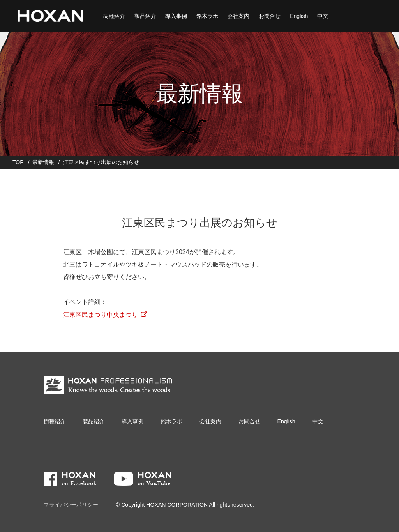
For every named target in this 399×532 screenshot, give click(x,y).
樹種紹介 (113, 16)
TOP (18, 162)
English (298, 16)
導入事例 (175, 16)
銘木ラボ (207, 16)
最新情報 (43, 162)
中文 (322, 16)
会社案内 (238, 16)
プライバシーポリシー (71, 505)
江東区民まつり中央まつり (101, 315)
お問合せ (269, 16)
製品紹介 (144, 16)
